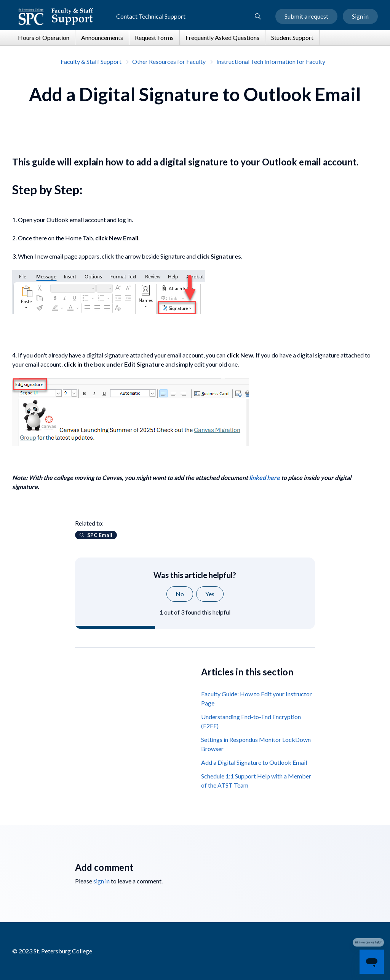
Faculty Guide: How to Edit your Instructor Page (257, 698)
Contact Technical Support (151, 17)
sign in (101, 881)
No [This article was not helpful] (180, 594)
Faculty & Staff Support (91, 61)
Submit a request (306, 17)
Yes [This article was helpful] (210, 594)
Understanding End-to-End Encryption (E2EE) (251, 721)
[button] (258, 17)
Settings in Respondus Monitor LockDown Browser (256, 744)
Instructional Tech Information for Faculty (271, 61)
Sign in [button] (360, 17)
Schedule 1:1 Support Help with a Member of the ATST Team (256, 781)
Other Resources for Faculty (169, 61)
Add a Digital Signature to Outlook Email (254, 762)
